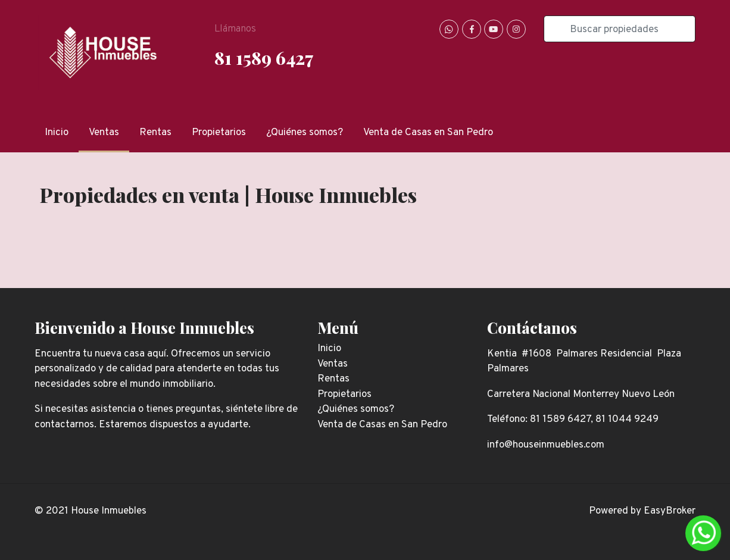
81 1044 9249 (627, 420)
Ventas (104, 133)
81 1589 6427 (264, 57)
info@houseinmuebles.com (546, 445)
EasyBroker (670, 511)
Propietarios (219, 133)
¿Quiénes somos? (305, 133)
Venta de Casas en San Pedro (428, 133)
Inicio (57, 133)
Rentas (155, 133)
